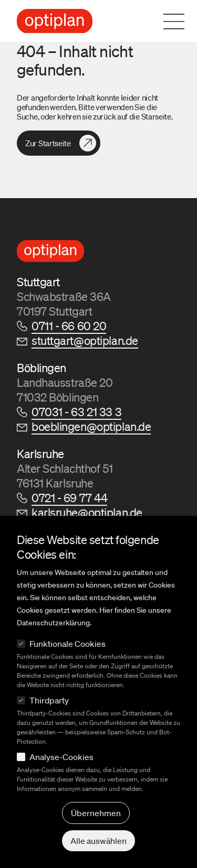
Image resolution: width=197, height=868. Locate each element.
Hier (106, 610)
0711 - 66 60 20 (69, 326)
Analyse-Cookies (61, 757)
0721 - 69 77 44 (69, 498)
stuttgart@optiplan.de (85, 340)
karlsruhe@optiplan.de (87, 512)
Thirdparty (49, 700)
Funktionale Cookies (68, 644)
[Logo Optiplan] (55, 21)
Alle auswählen (98, 841)
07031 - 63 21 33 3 (76, 412)
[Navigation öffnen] (180, 21)
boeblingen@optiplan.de (91, 426)
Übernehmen (96, 813)
